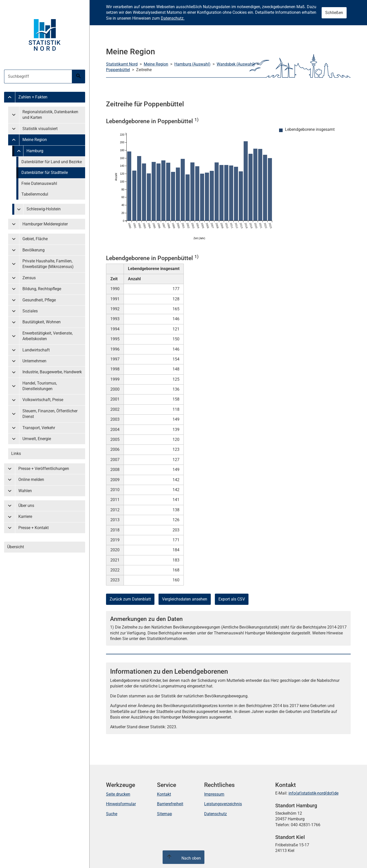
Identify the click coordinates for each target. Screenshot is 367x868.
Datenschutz (215, 814)
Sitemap (165, 814)
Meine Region (35, 140)
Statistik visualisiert (40, 129)
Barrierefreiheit (170, 804)
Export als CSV (232, 599)
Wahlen (25, 491)
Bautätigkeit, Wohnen (42, 322)
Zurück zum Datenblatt (130, 599)
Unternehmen (34, 361)
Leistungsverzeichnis (223, 804)
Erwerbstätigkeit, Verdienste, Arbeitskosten (48, 336)
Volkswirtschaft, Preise (43, 400)
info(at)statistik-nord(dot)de (313, 793)
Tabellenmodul (35, 194)
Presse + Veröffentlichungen (44, 469)
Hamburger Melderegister (45, 224)
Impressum (214, 794)
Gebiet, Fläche (35, 239)
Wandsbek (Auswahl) (236, 64)
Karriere (25, 516)
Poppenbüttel (118, 70)
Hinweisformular (121, 804)
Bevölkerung (34, 250)
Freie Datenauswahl (39, 183)
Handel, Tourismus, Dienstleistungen (40, 386)
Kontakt (164, 794)
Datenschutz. (173, 18)
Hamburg (35, 151)
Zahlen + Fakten (33, 97)
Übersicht (16, 547)
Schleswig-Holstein (44, 209)
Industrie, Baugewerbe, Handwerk (52, 372)
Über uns (26, 506)
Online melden (31, 480)
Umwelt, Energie (37, 439)
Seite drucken (118, 794)
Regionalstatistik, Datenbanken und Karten (50, 115)
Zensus (29, 278)
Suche (112, 814)
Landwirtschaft (36, 350)
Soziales (30, 311)
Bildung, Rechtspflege (42, 289)
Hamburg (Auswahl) (192, 64)
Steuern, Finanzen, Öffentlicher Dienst (50, 414)
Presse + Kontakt (34, 528)
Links (16, 454)
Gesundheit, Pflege (39, 300)
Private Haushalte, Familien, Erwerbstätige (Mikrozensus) (48, 264)
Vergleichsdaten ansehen (185, 599)
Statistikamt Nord (122, 64)
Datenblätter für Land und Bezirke (52, 162)
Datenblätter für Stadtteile (45, 173)
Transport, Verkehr (39, 428)
